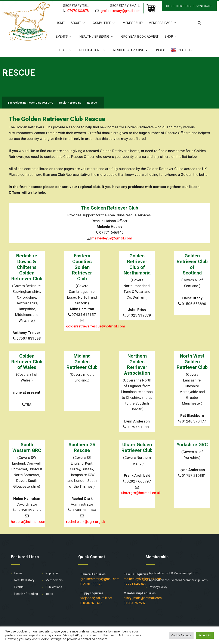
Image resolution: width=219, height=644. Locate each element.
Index (160, 50)
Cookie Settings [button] (181, 635)
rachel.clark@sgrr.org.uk (86, 522)
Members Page (163, 23)
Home (60, 23)
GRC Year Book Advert (140, 37)
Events (65, 37)
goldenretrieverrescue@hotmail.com (96, 326)
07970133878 (78, 11)
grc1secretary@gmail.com (120, 11)
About (79, 23)
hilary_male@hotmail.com (143, 598)
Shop (172, 37)
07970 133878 (91, 584)
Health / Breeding (97, 37)
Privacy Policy (158, 587)
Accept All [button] (205, 635)
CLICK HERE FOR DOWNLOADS (189, 6)
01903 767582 (135, 603)
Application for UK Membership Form (174, 573)
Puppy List (53, 573)
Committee (105, 23)
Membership (133, 23)
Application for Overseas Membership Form (178, 580)
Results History (24, 580)
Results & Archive (132, 50)
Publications (93, 50)
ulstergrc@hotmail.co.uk (141, 493)
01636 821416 (91, 603)
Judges (65, 50)
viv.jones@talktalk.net (96, 598)
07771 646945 (135, 584)
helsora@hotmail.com (29, 522)
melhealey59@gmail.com (112, 238)
